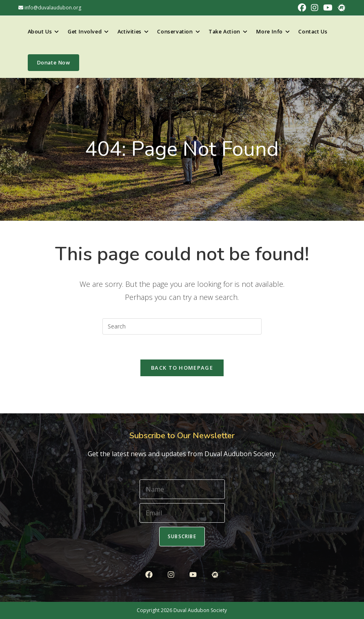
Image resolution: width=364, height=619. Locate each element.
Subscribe (182, 536)
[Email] (182, 513)
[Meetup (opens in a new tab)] (340, 8)
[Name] (182, 489)
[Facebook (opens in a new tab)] (302, 8)
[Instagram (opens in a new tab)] (315, 8)
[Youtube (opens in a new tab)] (328, 8)
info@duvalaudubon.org (50, 8)
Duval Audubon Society (200, 610)
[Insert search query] (182, 326)
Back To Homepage (182, 368)
